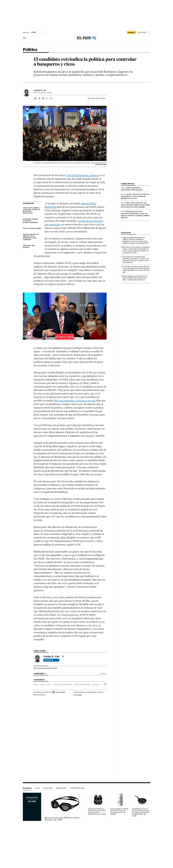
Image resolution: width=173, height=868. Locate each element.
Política (30, 50)
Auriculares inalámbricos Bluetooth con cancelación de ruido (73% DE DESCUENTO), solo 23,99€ (97, 811)
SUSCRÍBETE (131, 32)
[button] (65, 316)
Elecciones (96, 684)
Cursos (37, 788)
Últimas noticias (128, 184)
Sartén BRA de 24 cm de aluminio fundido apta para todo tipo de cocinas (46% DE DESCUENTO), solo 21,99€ (141, 812)
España (43, 684)
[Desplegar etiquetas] (105, 684)
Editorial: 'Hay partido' (29, 246)
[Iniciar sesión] (143, 33)
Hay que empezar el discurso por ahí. (75, 401)
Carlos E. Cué (40, 90)
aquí (80, 695)
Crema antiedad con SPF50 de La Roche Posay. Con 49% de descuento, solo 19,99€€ (119, 811)
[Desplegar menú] (25, 38)
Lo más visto (126, 233)
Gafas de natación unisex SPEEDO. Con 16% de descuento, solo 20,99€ (62, 819)
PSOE (49, 684)
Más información (40, 695)
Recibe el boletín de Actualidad (47, 668)
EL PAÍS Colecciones (77, 788)
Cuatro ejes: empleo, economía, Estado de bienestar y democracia (31, 210)
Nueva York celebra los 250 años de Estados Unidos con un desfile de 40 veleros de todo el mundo (135, 205)
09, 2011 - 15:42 (45, 93)
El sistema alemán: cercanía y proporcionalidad (30, 221)
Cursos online (48, 788)
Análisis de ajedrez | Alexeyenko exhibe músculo (132, 189)
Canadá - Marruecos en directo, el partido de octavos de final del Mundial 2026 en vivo (135, 196)
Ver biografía (51, 660)
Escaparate (27, 788)
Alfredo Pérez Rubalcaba (82, 684)
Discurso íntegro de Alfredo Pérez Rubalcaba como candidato (31, 237)
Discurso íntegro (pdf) (32, 228)
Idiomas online (61, 788)
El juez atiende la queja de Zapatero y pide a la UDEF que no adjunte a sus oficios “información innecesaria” (135, 278)
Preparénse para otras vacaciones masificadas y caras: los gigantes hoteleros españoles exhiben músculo (135, 214)
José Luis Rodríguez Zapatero (83, 175)
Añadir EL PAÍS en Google (98, 98)
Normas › (104, 674)
